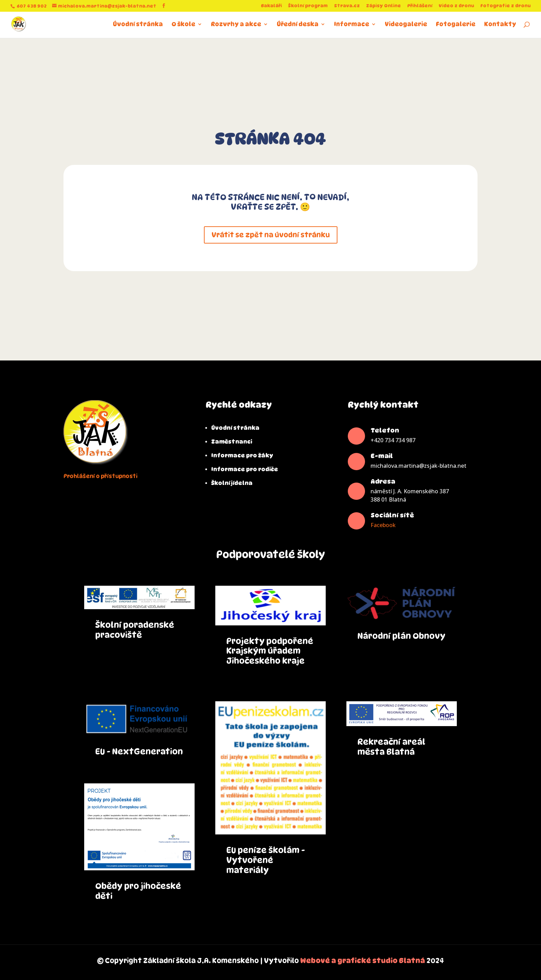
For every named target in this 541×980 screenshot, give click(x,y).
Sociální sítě (392, 515)
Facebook (383, 525)
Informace (352, 25)
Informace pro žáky (242, 456)
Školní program (308, 6)
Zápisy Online (383, 6)
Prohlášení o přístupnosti (100, 476)
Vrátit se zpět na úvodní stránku (271, 235)
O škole (183, 25)
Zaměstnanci (232, 442)
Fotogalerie (456, 25)
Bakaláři (271, 6)
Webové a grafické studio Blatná (363, 961)
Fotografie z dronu (505, 6)
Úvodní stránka (138, 25)
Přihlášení (420, 6)
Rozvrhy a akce (236, 25)
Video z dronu (456, 6)
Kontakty (500, 25)
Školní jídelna (232, 483)
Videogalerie (406, 25)
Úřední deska (298, 25)
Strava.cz (347, 6)
